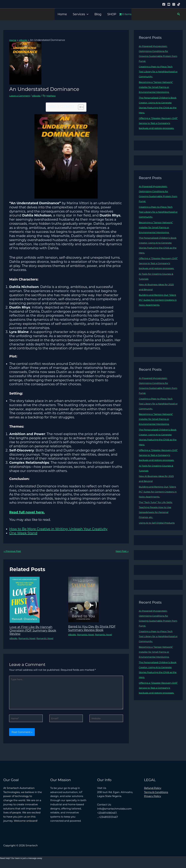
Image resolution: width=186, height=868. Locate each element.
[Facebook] (164, 4)
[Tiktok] (179, 4)
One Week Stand (23, 533)
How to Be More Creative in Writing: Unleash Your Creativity (58, 529)
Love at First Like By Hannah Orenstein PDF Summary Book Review (35, 631)
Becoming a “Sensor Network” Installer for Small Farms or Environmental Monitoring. (158, 87)
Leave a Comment (21, 96)
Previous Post (13, 551)
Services (81, 14)
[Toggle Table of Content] (79, 107)
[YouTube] (169, 4)
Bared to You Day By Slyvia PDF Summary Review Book (94, 629)
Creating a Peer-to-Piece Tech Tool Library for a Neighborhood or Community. (158, 71)
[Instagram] (174, 4)
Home (62, 14)
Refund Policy (153, 792)
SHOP (112, 14)
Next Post (121, 551)
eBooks (39, 96)
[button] (87, 14)
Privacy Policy (153, 800)
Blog (98, 14)
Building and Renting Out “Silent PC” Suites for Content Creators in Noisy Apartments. (157, 310)
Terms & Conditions (156, 796)
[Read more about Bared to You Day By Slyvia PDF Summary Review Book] (83, 600)
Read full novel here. (27, 512)
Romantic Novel (28, 639)
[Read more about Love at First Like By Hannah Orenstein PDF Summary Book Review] (25, 600)
